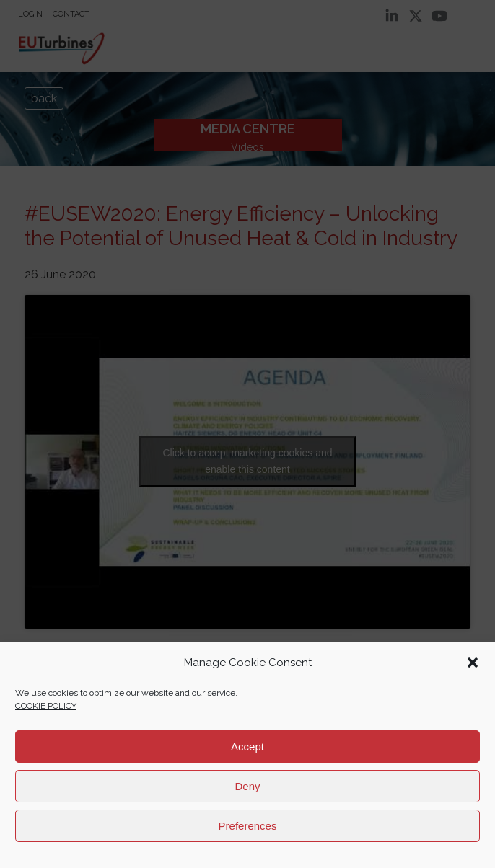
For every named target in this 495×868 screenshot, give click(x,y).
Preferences (248, 826)
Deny (247, 786)
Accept (247, 747)
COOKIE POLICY (46, 706)
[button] (473, 663)
